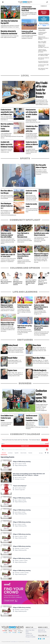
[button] (48, 273)
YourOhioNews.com (14, 642)
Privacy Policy (27, 642)
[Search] (47, 2)
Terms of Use (29, 635)
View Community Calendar (44, 19)
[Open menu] (3, 2)
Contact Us (29, 633)
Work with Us (42, 630)
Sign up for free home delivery (44, 13)
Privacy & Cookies (31, 637)
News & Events (42, 632)
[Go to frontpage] (25, 2)
